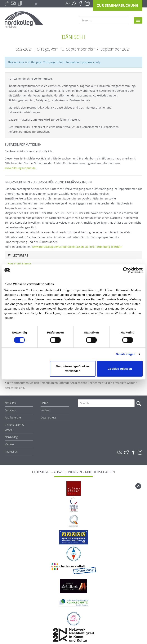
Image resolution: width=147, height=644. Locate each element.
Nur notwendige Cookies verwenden (73, 369)
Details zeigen (125, 354)
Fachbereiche (13, 417)
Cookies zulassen (120, 369)
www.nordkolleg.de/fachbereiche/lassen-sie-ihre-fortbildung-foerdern (77, 247)
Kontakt (45, 410)
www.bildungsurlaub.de (20, 168)
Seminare (10, 410)
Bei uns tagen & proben (14, 427)
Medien (9, 444)
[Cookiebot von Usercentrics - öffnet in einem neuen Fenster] (126, 270)
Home (44, 403)
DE (35, 4)
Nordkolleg (11, 437)
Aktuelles (10, 403)
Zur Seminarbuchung (118, 5)
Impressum (12, 452)
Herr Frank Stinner (20, 264)
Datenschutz (48, 417)
